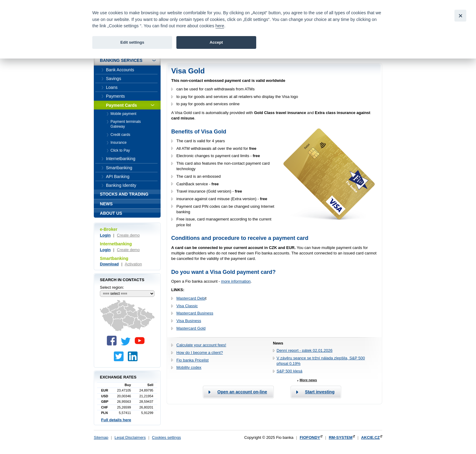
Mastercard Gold (191, 328)
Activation (133, 264)
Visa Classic (187, 306)
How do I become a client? (200, 353)
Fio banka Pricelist (192, 360)
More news (308, 380)
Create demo (128, 235)
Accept (216, 42)
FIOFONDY (310, 437)
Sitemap (101, 437)
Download (109, 264)
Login (105, 235)
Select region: (112, 287)
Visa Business (189, 321)
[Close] (460, 16)
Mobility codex (189, 367)
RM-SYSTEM (341, 437)
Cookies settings (167, 437)
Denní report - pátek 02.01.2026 (304, 350)
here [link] (220, 26)
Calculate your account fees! (201, 345)
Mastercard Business (195, 313)
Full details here (116, 420)
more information (236, 281)
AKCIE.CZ (371, 437)
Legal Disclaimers (130, 437)
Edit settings (132, 42)
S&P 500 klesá (289, 371)
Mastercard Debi (191, 298)
